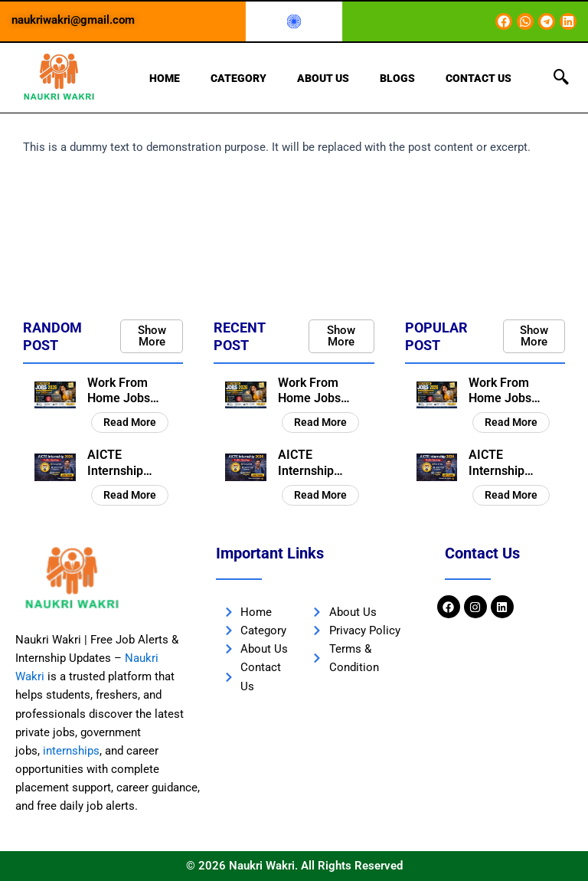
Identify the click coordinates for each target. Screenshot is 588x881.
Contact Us (479, 78)
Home (165, 78)
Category (238, 78)
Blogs (397, 78)
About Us (323, 78)
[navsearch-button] (561, 78)
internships (71, 751)
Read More (130, 422)
